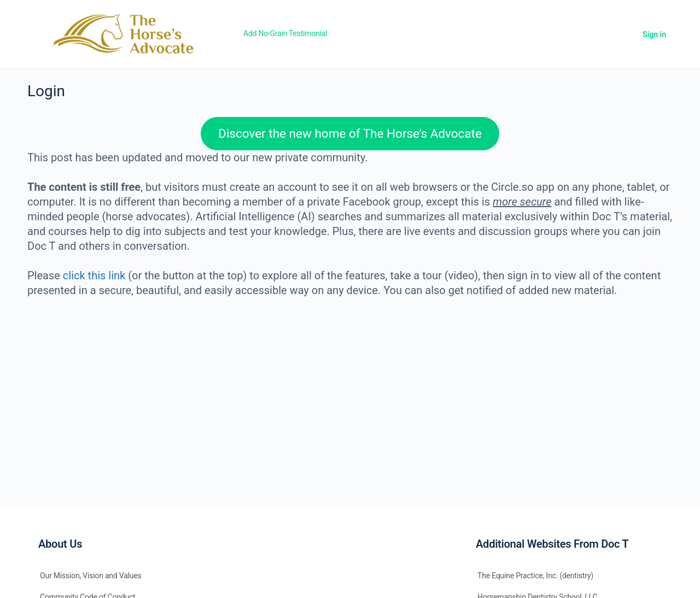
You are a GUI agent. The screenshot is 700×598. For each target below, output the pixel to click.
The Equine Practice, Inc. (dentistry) (535, 576)
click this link (94, 275)
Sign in (654, 34)
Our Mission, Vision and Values (91, 576)
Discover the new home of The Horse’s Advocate (350, 133)
